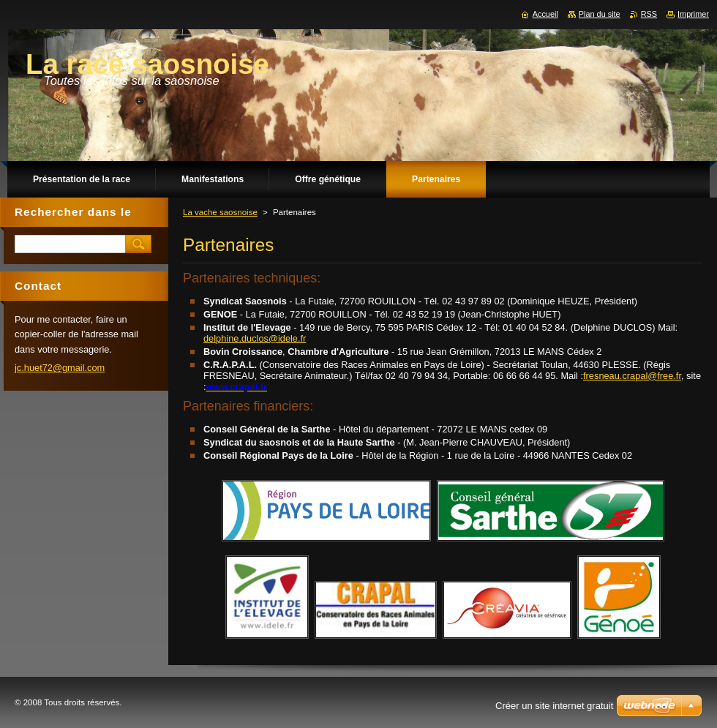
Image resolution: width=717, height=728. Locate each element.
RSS (649, 14)
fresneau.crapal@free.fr (632, 376)
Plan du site (600, 14)
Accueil (545, 14)
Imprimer (693, 14)
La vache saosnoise (220, 212)
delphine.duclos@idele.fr (255, 338)
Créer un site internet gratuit (554, 706)
